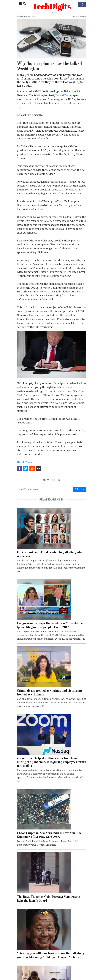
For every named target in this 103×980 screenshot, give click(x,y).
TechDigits (52, 6)
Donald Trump (64, 96)
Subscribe (80, 489)
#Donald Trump (24, 462)
